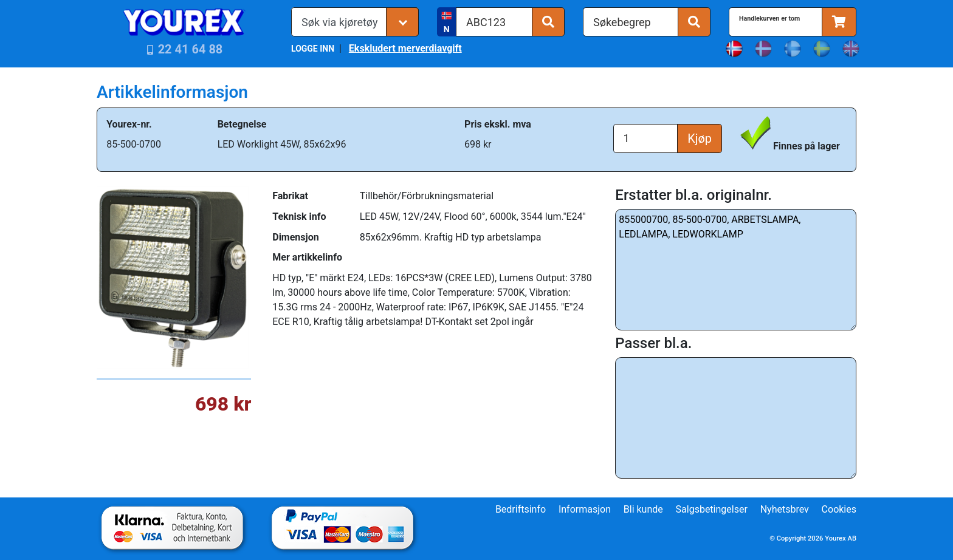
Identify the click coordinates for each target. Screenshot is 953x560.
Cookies (839, 509)
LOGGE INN (313, 49)
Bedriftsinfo (521, 509)
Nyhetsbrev (785, 509)
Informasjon (585, 509)
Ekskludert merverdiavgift (405, 48)
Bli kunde (643, 509)
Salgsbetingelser (712, 509)
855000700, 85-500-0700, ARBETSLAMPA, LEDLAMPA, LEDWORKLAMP (736, 270)
